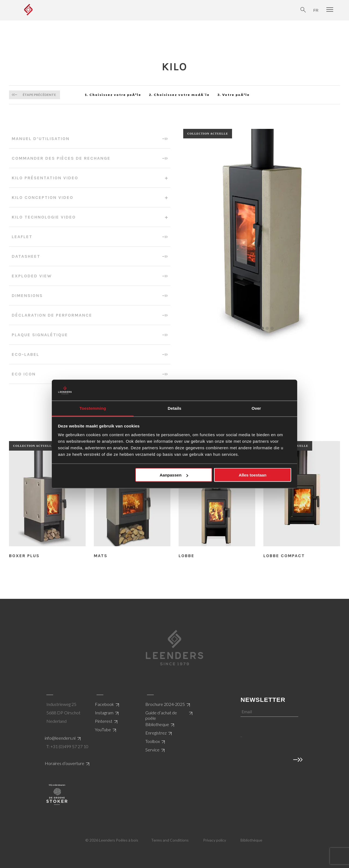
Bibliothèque (251, 840)
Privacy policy (215, 840)
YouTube (103, 729)
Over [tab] (256, 408)
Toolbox (153, 741)
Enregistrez (156, 733)
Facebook (104, 704)
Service (152, 750)
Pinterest (104, 721)
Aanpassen (174, 475)
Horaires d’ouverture (64, 763)
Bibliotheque (157, 724)
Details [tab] (174, 408)
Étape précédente (39, 95)
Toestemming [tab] (93, 408)
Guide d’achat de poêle (161, 715)
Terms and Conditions (170, 840)
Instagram (104, 713)
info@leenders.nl (60, 738)
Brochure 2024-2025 (165, 704)
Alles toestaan (253, 475)
